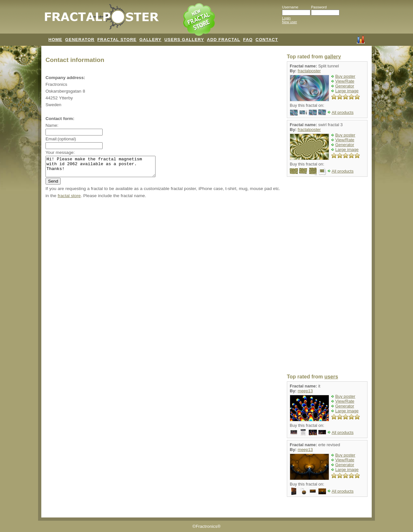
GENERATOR (80, 40)
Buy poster (345, 76)
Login (286, 18)
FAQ (248, 40)
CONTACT (267, 40)
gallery (333, 57)
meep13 (305, 391)
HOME (55, 40)
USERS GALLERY (184, 40)
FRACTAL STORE (117, 40)
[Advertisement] (327, 276)
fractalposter (309, 71)
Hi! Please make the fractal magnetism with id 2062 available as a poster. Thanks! (107, 168)
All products (343, 112)
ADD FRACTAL (223, 40)
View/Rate (345, 81)
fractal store (69, 200)
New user (289, 22)
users (331, 377)
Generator (345, 86)
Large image (347, 91)
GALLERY (151, 40)
